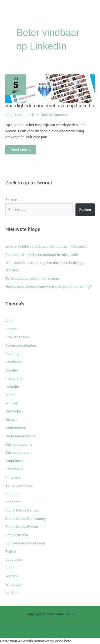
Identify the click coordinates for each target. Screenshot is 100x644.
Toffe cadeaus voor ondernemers (32, 278)
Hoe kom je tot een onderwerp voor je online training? (48, 286)
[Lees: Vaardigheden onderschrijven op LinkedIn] (50, 88)
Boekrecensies (17, 337)
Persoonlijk (14, 469)
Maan (10, 395)
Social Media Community (26, 518)
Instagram (14, 378)
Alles (9, 115)
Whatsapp (13, 584)
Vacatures (13, 559)
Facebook (13, 362)
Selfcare (12, 494)
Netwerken (14, 411)
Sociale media (17, 535)
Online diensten (18, 452)
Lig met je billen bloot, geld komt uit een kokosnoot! (47, 246)
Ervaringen (14, 354)
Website (12, 576)
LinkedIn (22, 115)
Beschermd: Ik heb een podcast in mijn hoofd (42, 255)
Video (10, 568)
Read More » (22, 149)
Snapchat (13, 502)
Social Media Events (22, 526)
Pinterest (13, 477)
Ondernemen (16, 428)
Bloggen (12, 329)
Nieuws (11, 419)
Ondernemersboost (21, 436)
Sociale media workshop (25, 543)
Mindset (12, 403)
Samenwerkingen (19, 485)
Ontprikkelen (15, 461)
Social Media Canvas (22, 510)
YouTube (12, 593)
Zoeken (11, 200)
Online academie (19, 444)
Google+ (12, 370)
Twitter (11, 551)
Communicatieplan (21, 345)
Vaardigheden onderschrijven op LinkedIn (50, 106)
